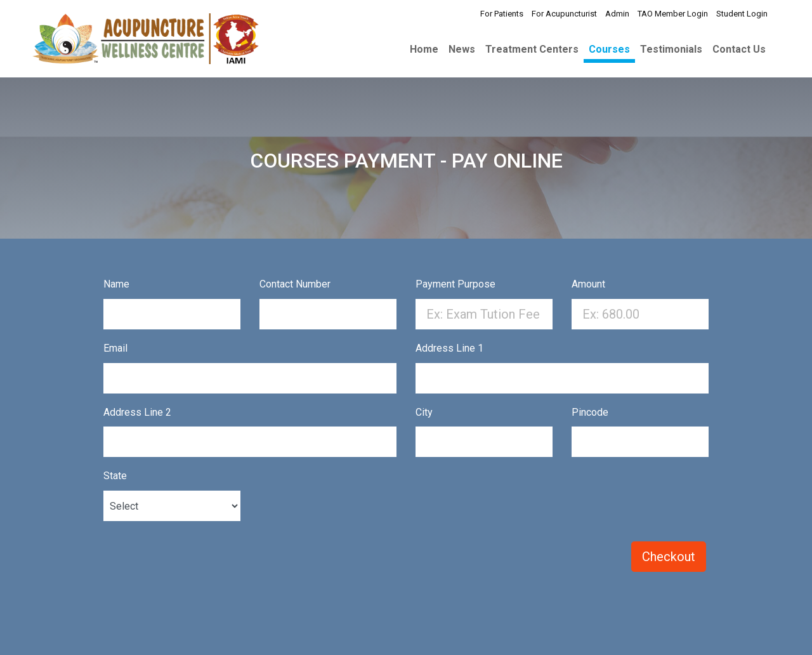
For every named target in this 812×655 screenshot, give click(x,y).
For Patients (502, 14)
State (115, 476)
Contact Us (739, 49)
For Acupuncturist (564, 14)
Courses (609, 49)
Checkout (669, 557)
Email (115, 348)
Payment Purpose (455, 284)
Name (116, 284)
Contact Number (295, 284)
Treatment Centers (532, 49)
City (424, 412)
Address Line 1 (449, 348)
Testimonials (671, 49)
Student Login (742, 14)
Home (424, 49)
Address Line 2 (137, 412)
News (462, 49)
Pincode (590, 412)
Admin (617, 14)
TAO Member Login (673, 14)
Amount (588, 284)
